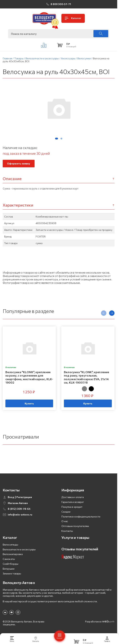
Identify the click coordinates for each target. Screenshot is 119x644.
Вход (11, 497)
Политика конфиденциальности (81, 516)
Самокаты (9, 559)
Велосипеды (10, 545)
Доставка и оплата (73, 497)
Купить (29, 403)
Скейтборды (11, 564)
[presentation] (104, 313)
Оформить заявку (19, 163)
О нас (65, 521)
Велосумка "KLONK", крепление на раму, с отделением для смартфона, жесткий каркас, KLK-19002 (29, 377)
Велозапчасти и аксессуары (19, 549)
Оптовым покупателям (75, 526)
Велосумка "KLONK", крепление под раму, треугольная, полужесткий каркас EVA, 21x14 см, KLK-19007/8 (87, 377)
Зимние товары (12, 573)
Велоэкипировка (13, 554)
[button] (57, 139)
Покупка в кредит (72, 507)
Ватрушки (9, 569)
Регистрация (24, 497)
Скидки (66, 512)
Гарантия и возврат (73, 502)
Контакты (67, 531)
